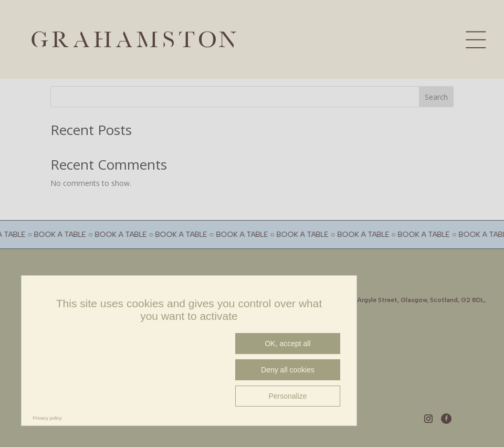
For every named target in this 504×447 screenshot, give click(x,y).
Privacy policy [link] (48, 418)
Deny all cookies (288, 370)
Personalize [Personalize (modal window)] (287, 396)
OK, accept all (287, 344)
